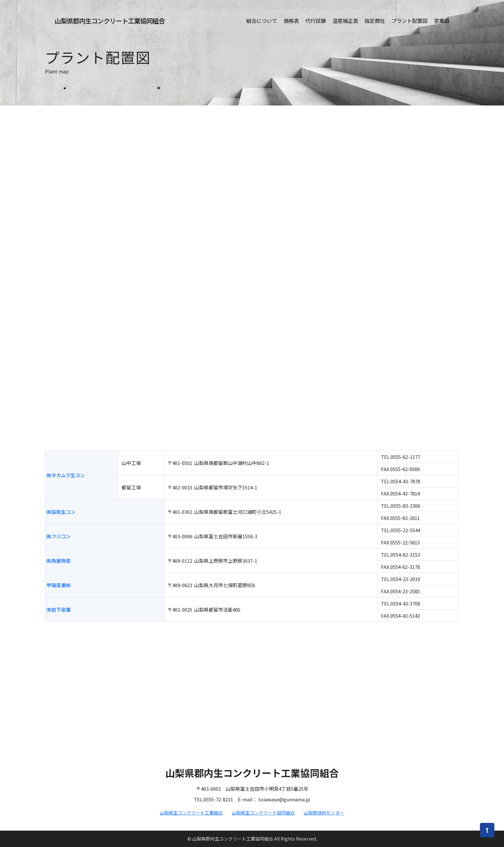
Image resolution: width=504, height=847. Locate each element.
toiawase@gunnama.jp (284, 799)
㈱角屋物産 (59, 561)
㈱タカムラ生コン (66, 475)
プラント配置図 (410, 22)
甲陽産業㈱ (59, 585)
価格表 (291, 22)
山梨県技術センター (324, 813)
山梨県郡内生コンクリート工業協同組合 (110, 22)
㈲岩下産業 (59, 610)
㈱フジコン (59, 536)
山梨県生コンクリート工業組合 (191, 813)
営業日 (442, 22)
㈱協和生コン (61, 512)
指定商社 (375, 22)
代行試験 (316, 22)
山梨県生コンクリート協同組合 (263, 813)
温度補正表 (345, 22)
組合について (262, 22)
